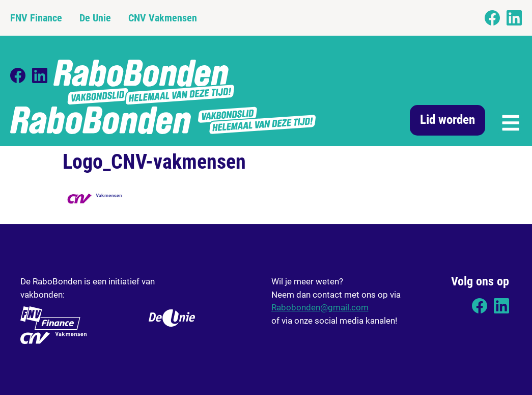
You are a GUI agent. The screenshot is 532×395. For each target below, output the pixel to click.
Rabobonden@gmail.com (320, 307)
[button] (510, 122)
